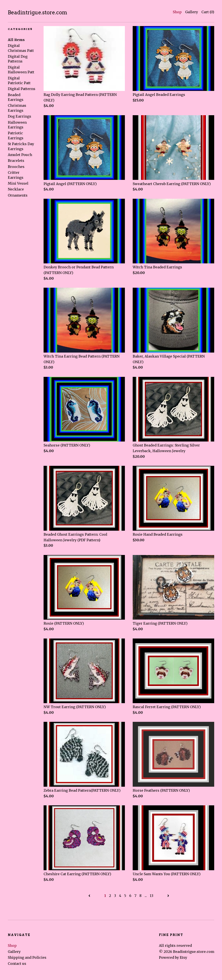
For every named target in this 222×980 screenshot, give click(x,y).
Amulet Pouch (20, 155)
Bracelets (16, 161)
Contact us (17, 964)
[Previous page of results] (90, 896)
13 (152, 896)
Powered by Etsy (173, 957)
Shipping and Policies (27, 957)
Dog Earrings (20, 116)
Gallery (192, 12)
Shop (177, 12)
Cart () (208, 12)
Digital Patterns (22, 89)
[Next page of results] (168, 896)
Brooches (16, 167)
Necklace (16, 189)
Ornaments (18, 195)
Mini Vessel (18, 183)
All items (16, 40)
